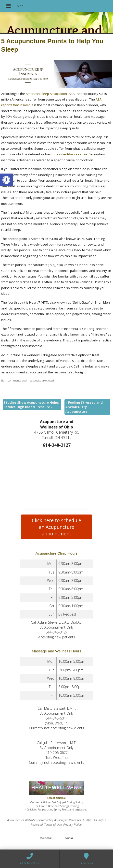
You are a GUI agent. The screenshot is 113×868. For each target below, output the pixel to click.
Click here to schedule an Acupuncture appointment (56, 527)
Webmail (46, 838)
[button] (6, 180)
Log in (69, 838)
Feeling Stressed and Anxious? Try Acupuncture (84, 407)
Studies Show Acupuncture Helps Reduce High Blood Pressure (31, 405)
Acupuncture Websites (22, 820)
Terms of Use (53, 824)
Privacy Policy (72, 824)
